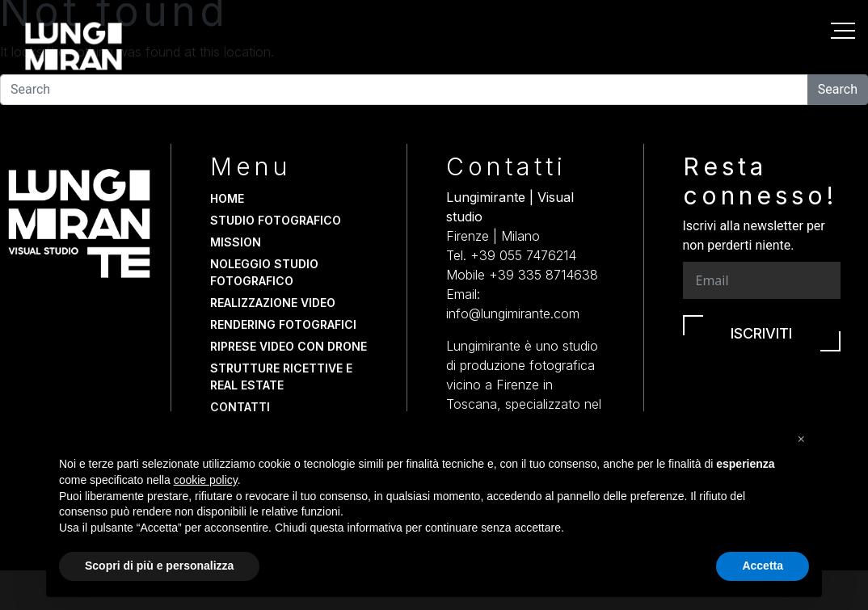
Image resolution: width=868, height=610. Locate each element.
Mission (236, 242)
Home (227, 198)
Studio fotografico (276, 220)
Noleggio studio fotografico (264, 272)
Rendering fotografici (283, 324)
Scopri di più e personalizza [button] (159, 566)
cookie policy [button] (206, 480)
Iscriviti (761, 333)
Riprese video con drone (289, 346)
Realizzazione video (273, 303)
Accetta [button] (763, 566)
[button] (801, 437)
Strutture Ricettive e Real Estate (281, 377)
